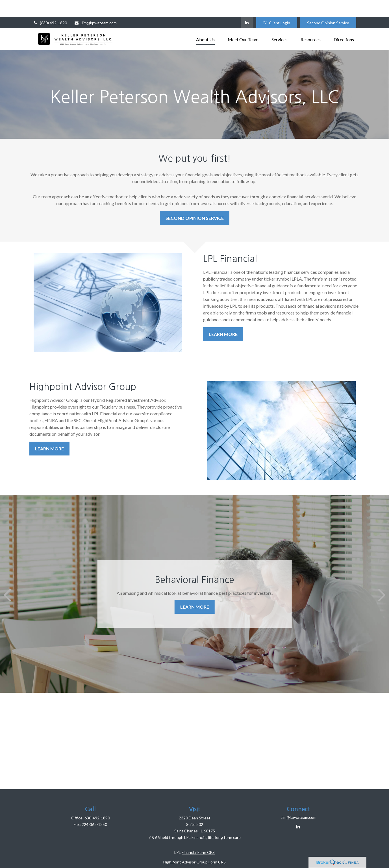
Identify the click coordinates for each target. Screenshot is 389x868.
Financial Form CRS (198, 835)
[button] (205, 22)
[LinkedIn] (247, 6)
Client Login (277, 6)
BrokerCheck (250, 855)
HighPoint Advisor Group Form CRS (194, 845)
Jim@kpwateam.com (95, 6)
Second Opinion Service (328, 6)
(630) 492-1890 (50, 6)
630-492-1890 (97, 801)
